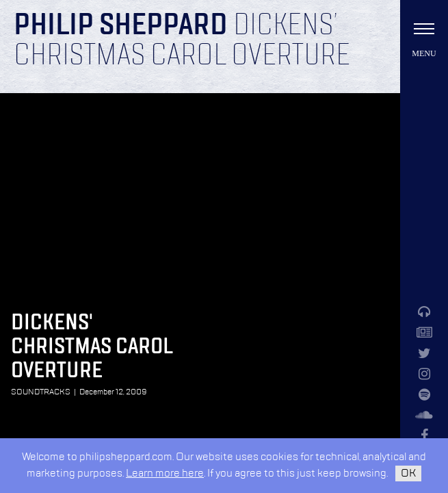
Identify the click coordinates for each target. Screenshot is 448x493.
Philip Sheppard (121, 26)
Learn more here (165, 473)
